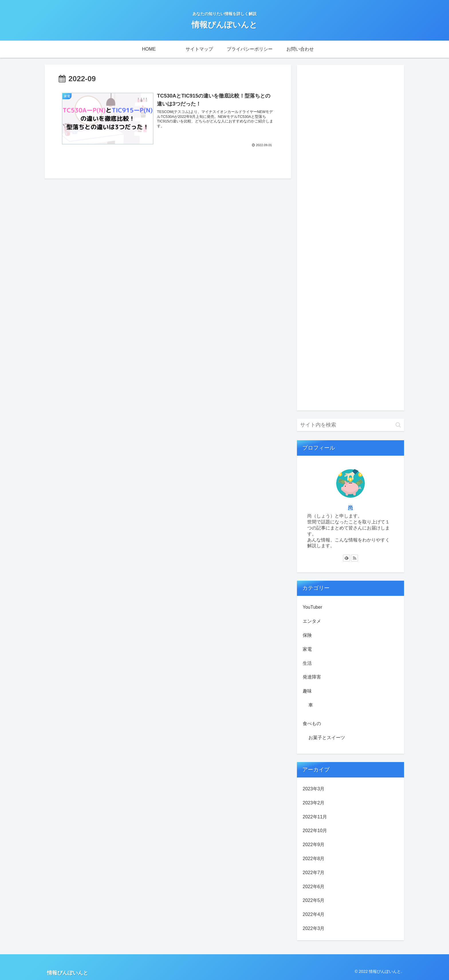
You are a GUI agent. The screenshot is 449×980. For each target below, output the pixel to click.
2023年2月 (314, 803)
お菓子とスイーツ (327, 738)
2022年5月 (314, 900)
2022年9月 (314, 845)
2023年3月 (314, 789)
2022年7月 (314, 873)
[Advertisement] (350, 238)
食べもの (312, 724)
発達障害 (312, 677)
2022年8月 (314, 859)
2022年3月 (314, 928)
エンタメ (312, 621)
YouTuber (312, 607)
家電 (307, 649)
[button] (398, 425)
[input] (350, 425)
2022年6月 (314, 887)
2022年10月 (315, 831)
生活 (307, 663)
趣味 (307, 691)
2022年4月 (314, 914)
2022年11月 (315, 817)
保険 (307, 635)
